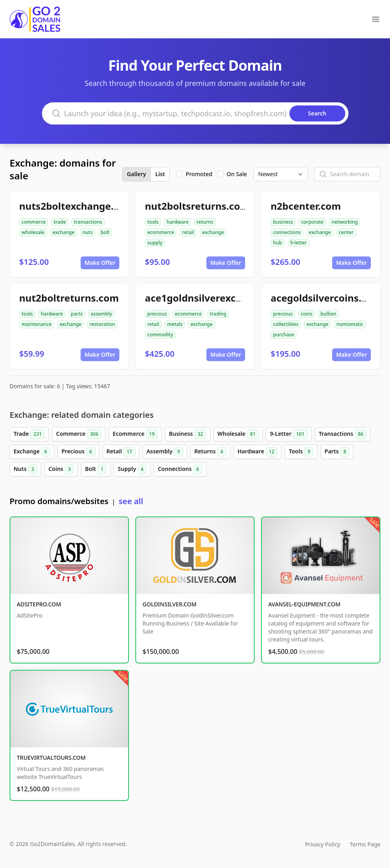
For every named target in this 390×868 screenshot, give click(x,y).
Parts (337, 452)
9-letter (299, 243)
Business (187, 434)
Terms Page (365, 844)
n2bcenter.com (306, 206)
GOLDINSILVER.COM (169, 604)
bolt (105, 232)
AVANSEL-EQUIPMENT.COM (304, 604)
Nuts (25, 469)
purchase (284, 335)
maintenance (37, 324)
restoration (102, 324)
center (346, 232)
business (283, 222)
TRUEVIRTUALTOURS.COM (51, 758)
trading (218, 314)
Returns (210, 452)
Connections (180, 469)
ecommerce (161, 232)
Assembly (165, 452)
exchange (64, 232)
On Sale (237, 174)
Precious (78, 452)
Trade (29, 434)
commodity (160, 335)
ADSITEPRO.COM (39, 604)
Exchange (32, 452)
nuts (88, 232)
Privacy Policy (323, 844)
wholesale (33, 232)
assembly (101, 314)
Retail (121, 452)
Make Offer (100, 263)
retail (188, 232)
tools (153, 222)
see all (131, 501)
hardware (177, 222)
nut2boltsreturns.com (197, 206)
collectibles (286, 324)
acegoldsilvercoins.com (326, 298)
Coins (61, 469)
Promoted (199, 174)
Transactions (343, 434)
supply (155, 243)
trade (60, 222)
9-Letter (289, 434)
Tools (301, 452)
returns (205, 222)
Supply (132, 469)
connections (287, 232)
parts (77, 314)
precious (157, 314)
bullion (329, 314)
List (160, 174)
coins (307, 314)
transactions (88, 222)
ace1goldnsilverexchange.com (217, 298)
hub (278, 243)
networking (344, 222)
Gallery (137, 174)
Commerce (79, 434)
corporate (312, 222)
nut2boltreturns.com (69, 298)
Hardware (258, 452)
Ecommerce (135, 434)
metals (175, 324)
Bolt (96, 469)
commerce (34, 222)
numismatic (350, 324)
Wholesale (238, 434)
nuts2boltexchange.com (76, 206)
